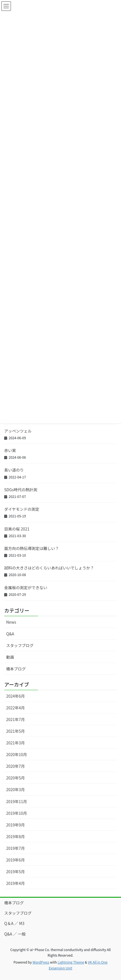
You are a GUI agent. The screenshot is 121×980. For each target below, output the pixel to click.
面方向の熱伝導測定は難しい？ (32, 548)
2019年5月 (16, 872)
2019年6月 (16, 860)
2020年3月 (16, 789)
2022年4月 (16, 708)
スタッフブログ (20, 645)
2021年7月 (16, 719)
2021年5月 (16, 731)
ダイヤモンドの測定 (22, 509)
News (11, 622)
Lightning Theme (71, 962)
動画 (10, 657)
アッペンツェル (18, 431)
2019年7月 (16, 848)
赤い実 (10, 450)
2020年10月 (17, 754)
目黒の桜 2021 (17, 529)
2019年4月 (16, 883)
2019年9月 (16, 825)
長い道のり (14, 470)
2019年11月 (17, 801)
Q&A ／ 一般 (15, 934)
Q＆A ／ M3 (14, 923)
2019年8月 (16, 836)
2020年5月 (16, 778)
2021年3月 (16, 743)
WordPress (41, 962)
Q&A (10, 634)
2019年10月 (17, 813)
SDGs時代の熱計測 (21, 490)
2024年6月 (16, 696)
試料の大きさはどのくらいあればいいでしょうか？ (49, 568)
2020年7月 (16, 766)
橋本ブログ (16, 669)
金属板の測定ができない (26, 587)
